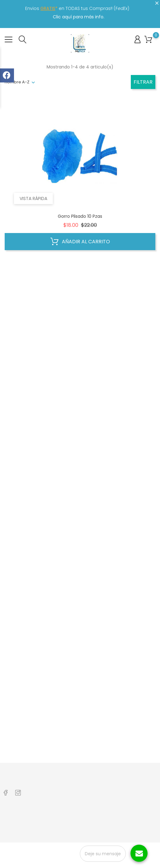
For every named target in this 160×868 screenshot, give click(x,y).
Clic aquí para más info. (79, 17)
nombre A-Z (17, 82)
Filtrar (143, 82)
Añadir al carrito (80, 242)
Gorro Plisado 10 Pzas (80, 216)
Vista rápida (33, 198)
